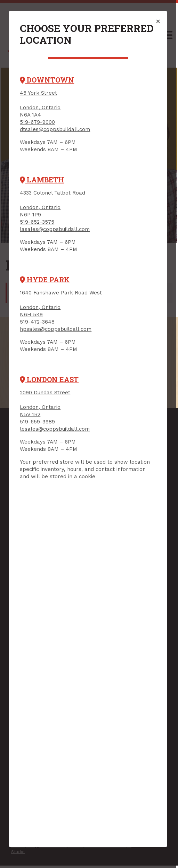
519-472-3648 (38, 322)
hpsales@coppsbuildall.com (56, 329)
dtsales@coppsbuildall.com (55, 129)
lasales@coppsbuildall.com (55, 229)
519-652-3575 (37, 222)
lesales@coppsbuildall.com (55, 429)
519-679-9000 (38, 122)
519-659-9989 (38, 422)
